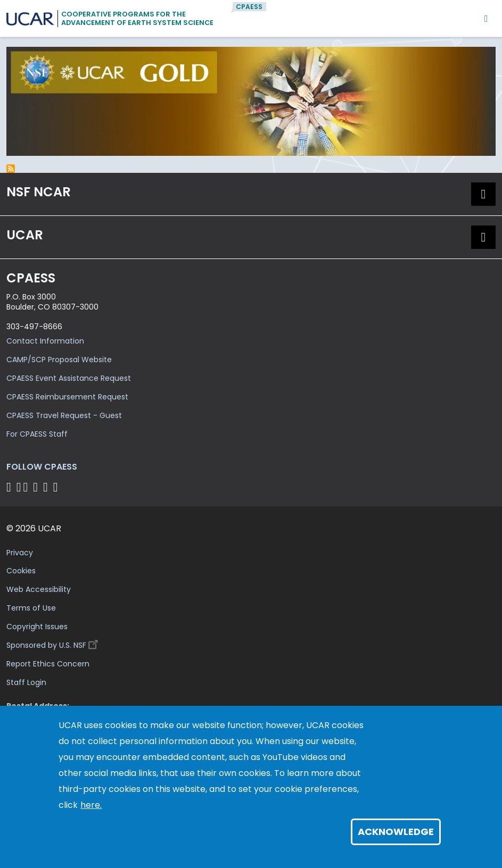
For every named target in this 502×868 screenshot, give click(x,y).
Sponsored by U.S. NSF (54, 643)
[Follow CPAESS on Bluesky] (19, 487)
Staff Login (26, 682)
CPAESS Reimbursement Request (67, 397)
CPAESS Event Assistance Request (69, 378)
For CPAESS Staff (37, 434)
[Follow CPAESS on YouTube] (57, 487)
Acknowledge (396, 832)
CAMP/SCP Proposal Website (59, 360)
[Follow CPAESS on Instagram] (47, 487)
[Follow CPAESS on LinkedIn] (37, 487)
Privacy (20, 553)
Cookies (21, 571)
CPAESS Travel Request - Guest (64, 415)
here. (91, 805)
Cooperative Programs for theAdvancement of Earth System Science (137, 18)
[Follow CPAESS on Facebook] (10, 487)
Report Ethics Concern (48, 664)
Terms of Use (31, 608)
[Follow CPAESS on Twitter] (27, 487)
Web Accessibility (39, 589)
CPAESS (249, 7)
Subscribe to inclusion (11, 169)
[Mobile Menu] (486, 18)
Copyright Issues (37, 627)
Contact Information (45, 341)
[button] (483, 194)
